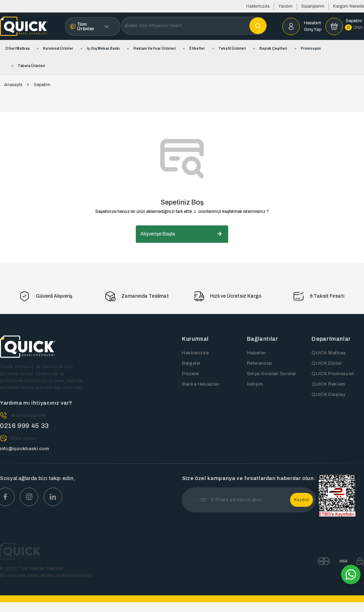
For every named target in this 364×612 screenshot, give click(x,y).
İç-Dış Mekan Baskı (103, 48)
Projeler (191, 374)
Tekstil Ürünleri (232, 48)
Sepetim (42, 85)
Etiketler (197, 48)
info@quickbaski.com (24, 449)
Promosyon (311, 48)
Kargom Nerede (349, 6)
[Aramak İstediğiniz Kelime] (258, 26)
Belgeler (191, 363)
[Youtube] (56, 497)
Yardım (285, 6)
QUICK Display (328, 395)
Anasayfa (13, 85)
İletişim (255, 384)
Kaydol (302, 500)
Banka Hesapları (200, 384)
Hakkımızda (258, 6)
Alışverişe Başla (182, 234)
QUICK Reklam (328, 384)
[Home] (24, 26)
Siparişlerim (313, 6)
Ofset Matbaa (17, 48)
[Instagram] (31, 497)
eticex (47, 576)
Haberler (256, 353)
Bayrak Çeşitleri (273, 48)
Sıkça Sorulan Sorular (271, 374)
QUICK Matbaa (328, 353)
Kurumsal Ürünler (58, 48)
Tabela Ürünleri (31, 66)
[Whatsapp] (351, 574)
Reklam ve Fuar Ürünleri (155, 48)
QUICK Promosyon (333, 374)
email (196, 500)
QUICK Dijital (326, 363)
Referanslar (259, 363)
